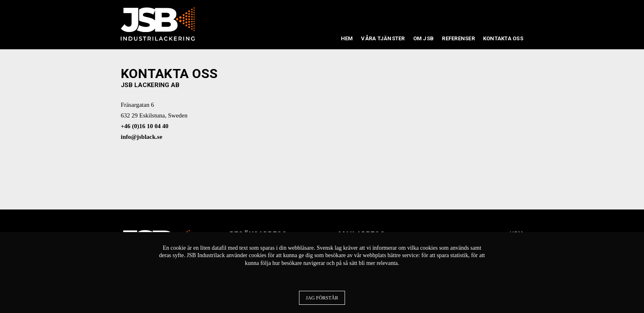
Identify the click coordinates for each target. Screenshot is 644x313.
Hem (347, 38)
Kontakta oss (503, 38)
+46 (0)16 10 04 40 (145, 126)
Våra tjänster (383, 38)
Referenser (458, 38)
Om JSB (424, 38)
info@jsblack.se (141, 137)
